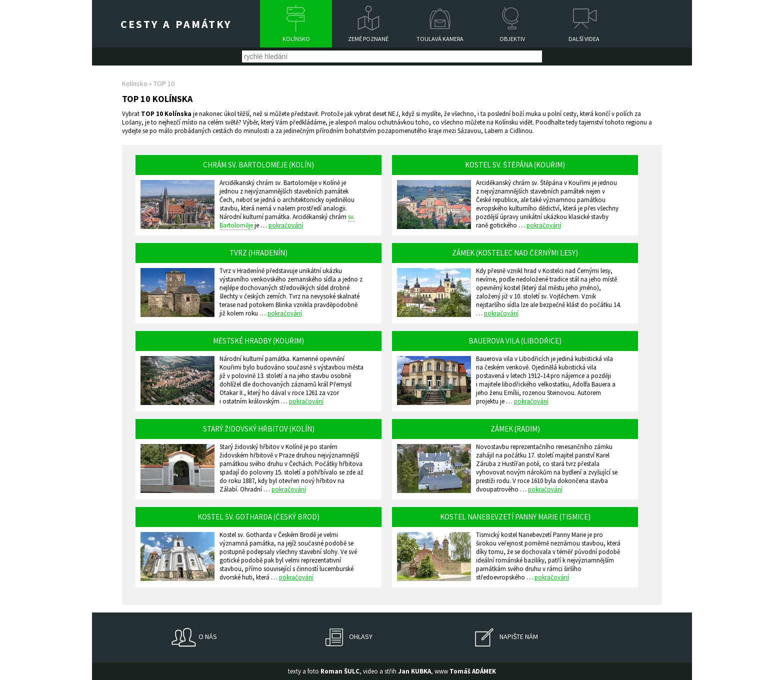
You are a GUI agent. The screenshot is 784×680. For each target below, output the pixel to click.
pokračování (286, 225)
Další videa (584, 39)
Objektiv (512, 39)
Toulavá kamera (440, 39)
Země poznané (368, 39)
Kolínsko (296, 39)
